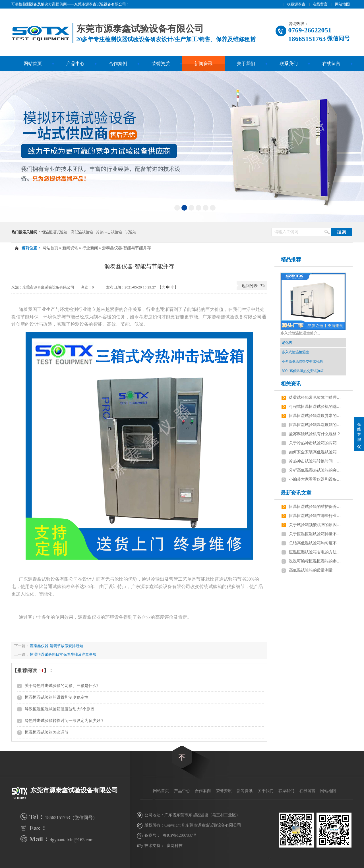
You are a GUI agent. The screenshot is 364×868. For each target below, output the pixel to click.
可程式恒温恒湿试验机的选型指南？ (316, 407)
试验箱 (131, 232)
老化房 (287, 343)
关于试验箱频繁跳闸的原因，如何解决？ (316, 525)
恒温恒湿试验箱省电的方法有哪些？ (316, 552)
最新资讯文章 (296, 493)
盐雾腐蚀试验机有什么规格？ (315, 434)
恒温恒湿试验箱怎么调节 (47, 732)
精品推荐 (291, 259)
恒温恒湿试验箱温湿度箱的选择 (316, 425)
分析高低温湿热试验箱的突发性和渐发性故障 (316, 470)
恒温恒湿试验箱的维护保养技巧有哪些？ (316, 507)
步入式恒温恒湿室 (295, 352)
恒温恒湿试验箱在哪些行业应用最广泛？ (316, 516)
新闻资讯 (203, 64)
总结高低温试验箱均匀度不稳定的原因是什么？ (316, 543)
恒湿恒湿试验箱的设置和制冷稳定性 (57, 697)
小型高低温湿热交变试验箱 (302, 362)
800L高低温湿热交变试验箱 (303, 371)
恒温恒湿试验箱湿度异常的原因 (316, 416)
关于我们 (246, 64)
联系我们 (289, 64)
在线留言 (320, 4)
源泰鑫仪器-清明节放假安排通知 (56, 646)
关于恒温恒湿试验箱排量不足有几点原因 (316, 534)
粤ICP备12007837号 (180, 835)
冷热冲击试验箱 (109, 232)
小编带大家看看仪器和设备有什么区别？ (316, 479)
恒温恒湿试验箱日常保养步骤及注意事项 (63, 654)
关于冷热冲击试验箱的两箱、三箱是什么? (61, 686)
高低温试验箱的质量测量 (311, 570)
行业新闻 (90, 248)
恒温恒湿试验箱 (54, 232)
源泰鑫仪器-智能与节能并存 (127, 248)
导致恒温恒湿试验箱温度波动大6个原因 (60, 709)
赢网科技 (175, 846)
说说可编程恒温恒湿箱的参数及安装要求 (316, 561)
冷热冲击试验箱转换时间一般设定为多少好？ (65, 721)
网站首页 (33, 64)
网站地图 (342, 4)
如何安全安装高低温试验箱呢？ (316, 452)
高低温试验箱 (82, 232)
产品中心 (75, 64)
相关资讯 (291, 384)
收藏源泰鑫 (296, 4)
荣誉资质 (161, 64)
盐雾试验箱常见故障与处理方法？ (316, 397)
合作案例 (118, 64)
